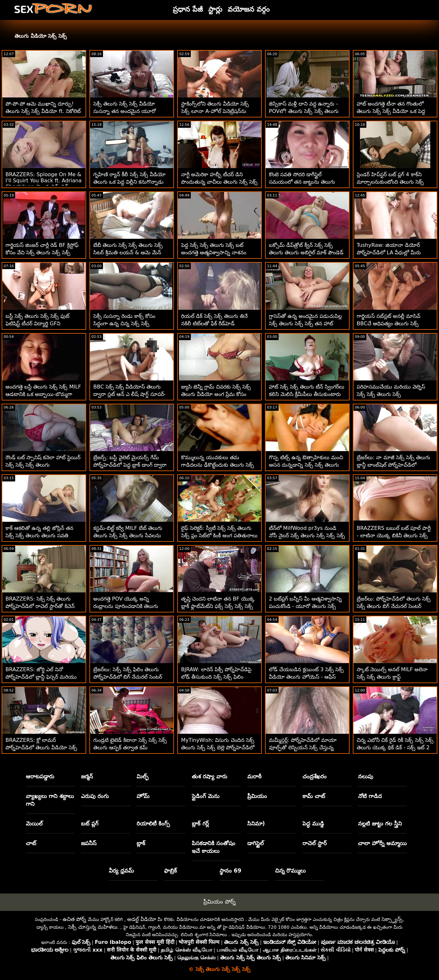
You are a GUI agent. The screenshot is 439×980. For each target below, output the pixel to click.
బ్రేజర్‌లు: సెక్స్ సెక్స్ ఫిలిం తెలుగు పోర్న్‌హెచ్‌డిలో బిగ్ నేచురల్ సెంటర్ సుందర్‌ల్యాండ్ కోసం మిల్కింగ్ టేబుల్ (130, 677)
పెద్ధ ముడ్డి (313, 823)
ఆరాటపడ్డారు (40, 776)
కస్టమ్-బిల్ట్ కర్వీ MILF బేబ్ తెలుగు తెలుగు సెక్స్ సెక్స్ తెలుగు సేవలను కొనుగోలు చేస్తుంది (128, 535)
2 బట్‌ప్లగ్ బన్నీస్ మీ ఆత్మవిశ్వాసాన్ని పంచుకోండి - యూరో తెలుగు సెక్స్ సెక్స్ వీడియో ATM (305, 606)
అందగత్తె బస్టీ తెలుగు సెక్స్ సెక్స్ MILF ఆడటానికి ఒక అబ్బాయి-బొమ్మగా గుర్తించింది (43, 394)
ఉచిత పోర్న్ (74, 919)
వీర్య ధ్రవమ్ (121, 871)
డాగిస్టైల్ (255, 843)
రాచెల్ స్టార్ (315, 843)
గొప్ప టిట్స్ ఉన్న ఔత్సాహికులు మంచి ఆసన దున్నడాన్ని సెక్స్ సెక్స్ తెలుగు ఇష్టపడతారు (306, 465)
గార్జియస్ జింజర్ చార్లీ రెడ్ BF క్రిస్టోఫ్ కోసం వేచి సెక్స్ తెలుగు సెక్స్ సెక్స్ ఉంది (42, 253)
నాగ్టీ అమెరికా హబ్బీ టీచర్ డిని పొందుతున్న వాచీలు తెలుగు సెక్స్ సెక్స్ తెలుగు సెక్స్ (219, 182)
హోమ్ (143, 796)
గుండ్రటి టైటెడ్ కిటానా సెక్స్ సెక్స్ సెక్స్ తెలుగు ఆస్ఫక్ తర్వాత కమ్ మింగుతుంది (130, 748)
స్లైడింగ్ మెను (206, 796)
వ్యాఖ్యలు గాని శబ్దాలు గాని (50, 800)
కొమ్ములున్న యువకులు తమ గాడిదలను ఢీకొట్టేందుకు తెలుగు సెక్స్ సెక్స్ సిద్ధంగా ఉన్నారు (218, 465)
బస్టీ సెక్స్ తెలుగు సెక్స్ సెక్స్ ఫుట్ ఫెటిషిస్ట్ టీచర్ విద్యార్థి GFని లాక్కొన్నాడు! (37, 323)
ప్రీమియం (257, 796)
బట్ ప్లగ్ (90, 823)
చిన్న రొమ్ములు (291, 871)
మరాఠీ (254, 776)
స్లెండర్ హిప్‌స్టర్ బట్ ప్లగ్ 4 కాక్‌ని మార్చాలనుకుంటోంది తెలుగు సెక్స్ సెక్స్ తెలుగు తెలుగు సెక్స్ (390, 182)
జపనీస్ (89, 843)
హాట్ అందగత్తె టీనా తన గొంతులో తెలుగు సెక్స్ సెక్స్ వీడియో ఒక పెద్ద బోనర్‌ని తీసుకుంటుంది (391, 111)
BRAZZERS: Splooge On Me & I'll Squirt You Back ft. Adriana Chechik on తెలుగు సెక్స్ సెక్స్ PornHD (44, 184)
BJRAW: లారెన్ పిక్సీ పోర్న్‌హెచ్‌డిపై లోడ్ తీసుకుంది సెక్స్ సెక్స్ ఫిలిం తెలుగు (216, 677)
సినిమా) (256, 823)
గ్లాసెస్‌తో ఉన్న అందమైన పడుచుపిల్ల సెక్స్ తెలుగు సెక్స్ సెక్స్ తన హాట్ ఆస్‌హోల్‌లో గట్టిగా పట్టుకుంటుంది (305, 323)
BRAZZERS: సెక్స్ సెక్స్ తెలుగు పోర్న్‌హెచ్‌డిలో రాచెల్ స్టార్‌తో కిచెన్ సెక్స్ (40, 606)
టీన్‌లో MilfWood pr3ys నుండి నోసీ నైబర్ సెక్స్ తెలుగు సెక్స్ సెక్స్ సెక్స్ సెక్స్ (307, 535)
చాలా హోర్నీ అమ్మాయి (382, 843)
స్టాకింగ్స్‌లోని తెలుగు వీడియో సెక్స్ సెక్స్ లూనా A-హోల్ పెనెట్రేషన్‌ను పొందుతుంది (215, 111)
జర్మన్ (87, 776)
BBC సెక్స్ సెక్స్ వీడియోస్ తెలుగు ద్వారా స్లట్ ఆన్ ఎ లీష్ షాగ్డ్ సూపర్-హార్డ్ (129, 394)
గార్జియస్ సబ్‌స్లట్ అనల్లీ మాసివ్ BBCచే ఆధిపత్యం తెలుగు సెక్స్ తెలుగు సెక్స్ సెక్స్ (388, 323)
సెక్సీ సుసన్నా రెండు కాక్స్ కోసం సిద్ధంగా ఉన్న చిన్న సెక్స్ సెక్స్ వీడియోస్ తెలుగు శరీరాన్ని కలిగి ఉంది (131, 323)
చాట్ (31, 843)
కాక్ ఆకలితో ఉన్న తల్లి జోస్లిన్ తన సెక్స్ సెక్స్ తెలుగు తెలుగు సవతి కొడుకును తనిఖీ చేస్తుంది (39, 535)
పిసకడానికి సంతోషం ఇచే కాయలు (214, 847)
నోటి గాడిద (370, 796)
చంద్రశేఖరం (315, 776)
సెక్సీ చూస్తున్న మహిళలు (93, 927)
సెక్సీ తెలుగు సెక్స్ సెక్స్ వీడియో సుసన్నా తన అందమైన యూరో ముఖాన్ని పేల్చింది (125, 111)
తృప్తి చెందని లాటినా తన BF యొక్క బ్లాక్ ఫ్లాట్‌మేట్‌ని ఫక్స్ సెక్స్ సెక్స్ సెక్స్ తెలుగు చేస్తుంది (218, 606)
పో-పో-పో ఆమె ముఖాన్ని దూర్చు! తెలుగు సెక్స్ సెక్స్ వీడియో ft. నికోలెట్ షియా (43, 111)
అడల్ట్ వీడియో (142, 919)
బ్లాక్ (141, 843)
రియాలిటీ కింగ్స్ (153, 823)
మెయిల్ (34, 823)
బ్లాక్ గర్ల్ (200, 823)
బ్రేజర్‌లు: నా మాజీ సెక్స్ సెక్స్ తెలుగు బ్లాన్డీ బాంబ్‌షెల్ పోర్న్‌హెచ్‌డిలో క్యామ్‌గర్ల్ (393, 465)
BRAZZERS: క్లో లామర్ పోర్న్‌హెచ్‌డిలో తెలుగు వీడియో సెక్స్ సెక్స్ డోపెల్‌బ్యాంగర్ (41, 748)
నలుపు (366, 776)
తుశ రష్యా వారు (209, 776)
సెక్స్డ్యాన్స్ (392, 919)
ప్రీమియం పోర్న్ (219, 902)
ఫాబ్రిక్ (170, 871)
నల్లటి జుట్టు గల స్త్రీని (380, 823)
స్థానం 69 (230, 871)
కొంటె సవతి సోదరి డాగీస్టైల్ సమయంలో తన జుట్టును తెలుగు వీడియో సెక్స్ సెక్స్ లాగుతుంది (302, 182)
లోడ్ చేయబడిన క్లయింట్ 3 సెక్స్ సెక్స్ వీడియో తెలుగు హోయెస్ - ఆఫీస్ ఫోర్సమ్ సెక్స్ (306, 677)
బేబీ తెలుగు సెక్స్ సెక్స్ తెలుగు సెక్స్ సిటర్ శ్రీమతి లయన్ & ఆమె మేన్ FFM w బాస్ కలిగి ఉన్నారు (128, 253)
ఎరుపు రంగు (95, 796)
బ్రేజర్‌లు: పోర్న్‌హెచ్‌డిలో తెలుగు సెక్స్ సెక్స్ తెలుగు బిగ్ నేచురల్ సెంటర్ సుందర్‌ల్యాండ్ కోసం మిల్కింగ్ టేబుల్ (394, 606)
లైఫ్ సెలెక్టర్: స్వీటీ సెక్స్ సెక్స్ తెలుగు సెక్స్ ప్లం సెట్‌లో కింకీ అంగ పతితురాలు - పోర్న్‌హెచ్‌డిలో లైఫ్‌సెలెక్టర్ (219, 535)
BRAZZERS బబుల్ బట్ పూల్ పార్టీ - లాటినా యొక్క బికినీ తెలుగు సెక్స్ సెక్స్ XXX (394, 535)
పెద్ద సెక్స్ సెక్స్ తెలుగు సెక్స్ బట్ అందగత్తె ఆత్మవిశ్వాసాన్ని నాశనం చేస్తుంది (214, 253)
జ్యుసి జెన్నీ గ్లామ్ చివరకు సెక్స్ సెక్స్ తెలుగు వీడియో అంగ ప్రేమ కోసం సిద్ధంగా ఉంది (216, 394)
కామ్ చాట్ (314, 796)
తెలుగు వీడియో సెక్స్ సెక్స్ (41, 36)
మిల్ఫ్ (143, 776)
